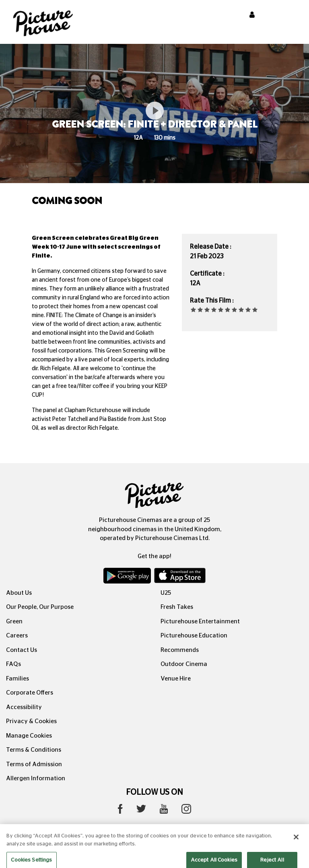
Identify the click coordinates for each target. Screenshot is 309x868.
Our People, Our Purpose (40, 607)
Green (14, 622)
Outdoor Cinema (184, 664)
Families (18, 679)
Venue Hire (176, 679)
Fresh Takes (177, 607)
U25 (166, 593)
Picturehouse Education (194, 636)
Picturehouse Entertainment (200, 622)
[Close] (296, 843)
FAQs (13, 664)
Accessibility (24, 707)
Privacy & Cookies (31, 721)
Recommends (180, 650)
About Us (19, 593)
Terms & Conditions (34, 750)
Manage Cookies (29, 736)
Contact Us (22, 650)
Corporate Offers (30, 693)
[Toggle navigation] (292, 16)
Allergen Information (36, 778)
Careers (17, 636)
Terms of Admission (34, 764)
